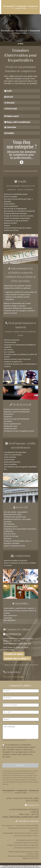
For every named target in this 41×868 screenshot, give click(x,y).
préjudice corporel (32, 833)
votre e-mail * (7, 712)
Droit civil (9, 97)
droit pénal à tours (32, 828)
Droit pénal (9, 103)
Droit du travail (11, 108)
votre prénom (7, 698)
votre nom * (6, 691)
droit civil (22, 828)
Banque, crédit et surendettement (17, 122)
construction (34, 830)
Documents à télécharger (13, 677)
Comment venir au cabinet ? (17, 658)
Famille (8, 91)
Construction (10, 127)
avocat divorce (21, 825)
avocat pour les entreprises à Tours (26, 836)
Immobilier (9, 133)
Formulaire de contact (14, 654)
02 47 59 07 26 (32, 805)
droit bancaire (13, 828)
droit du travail (19, 833)
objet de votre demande (10, 705)
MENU (21, 44)
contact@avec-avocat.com (28, 821)
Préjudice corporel (11, 116)
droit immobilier (8, 833)
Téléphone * (7, 719)
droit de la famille (32, 825)
